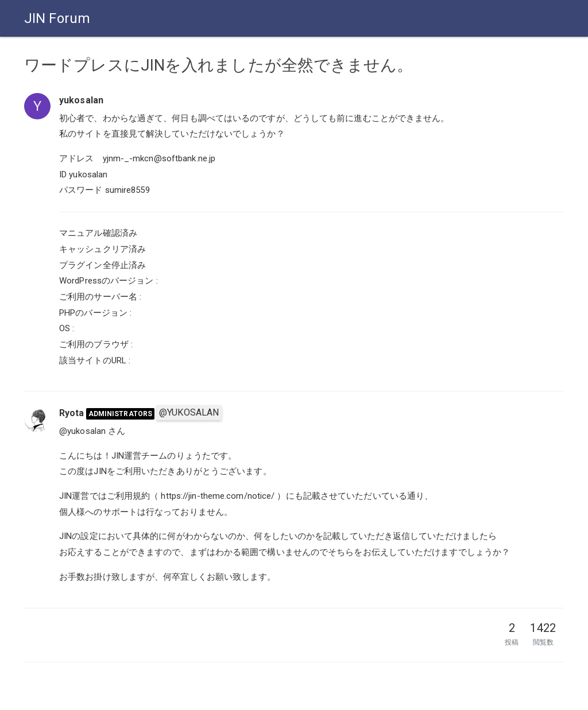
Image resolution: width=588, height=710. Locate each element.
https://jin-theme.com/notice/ (218, 496)
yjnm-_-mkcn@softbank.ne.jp (159, 158)
